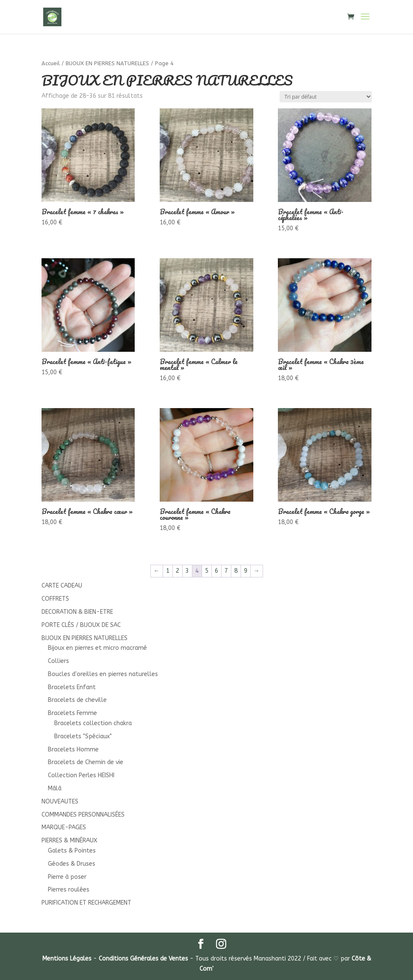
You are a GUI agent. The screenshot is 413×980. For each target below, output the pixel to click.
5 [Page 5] (207, 571)
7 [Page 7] (226, 571)
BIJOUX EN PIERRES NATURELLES (107, 63)
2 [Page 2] (177, 571)
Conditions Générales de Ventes (143, 959)
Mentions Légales (67, 959)
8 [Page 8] (236, 571)
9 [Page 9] (246, 571)
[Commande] (326, 97)
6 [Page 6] (216, 571)
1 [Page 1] (168, 571)
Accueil (51, 63)
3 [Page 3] (187, 571)
